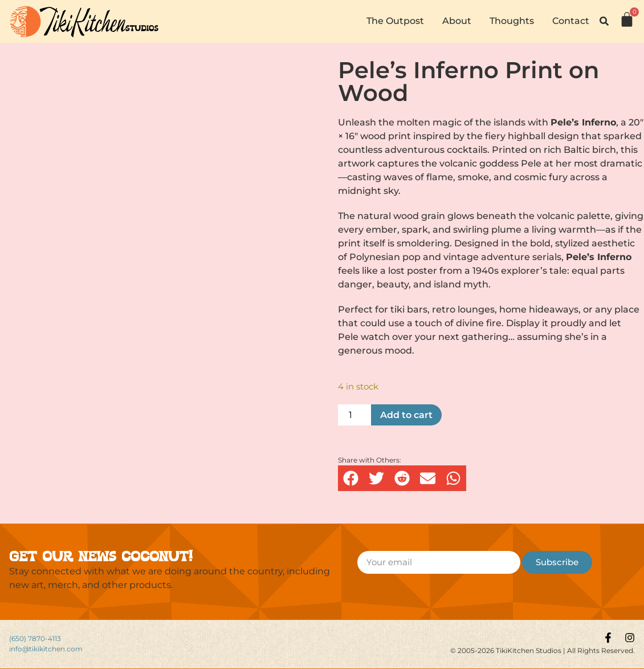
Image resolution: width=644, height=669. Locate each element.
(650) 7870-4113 (35, 638)
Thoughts (512, 21)
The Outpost (395, 21)
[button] (604, 21)
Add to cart (406, 415)
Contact (571, 21)
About (457, 21)
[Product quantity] (354, 415)
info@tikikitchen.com (46, 649)
